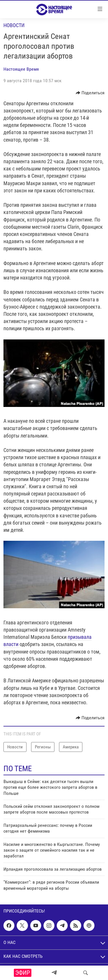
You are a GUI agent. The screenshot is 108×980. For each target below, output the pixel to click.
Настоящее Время (21, 69)
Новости (14, 25)
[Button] (90, 93)
